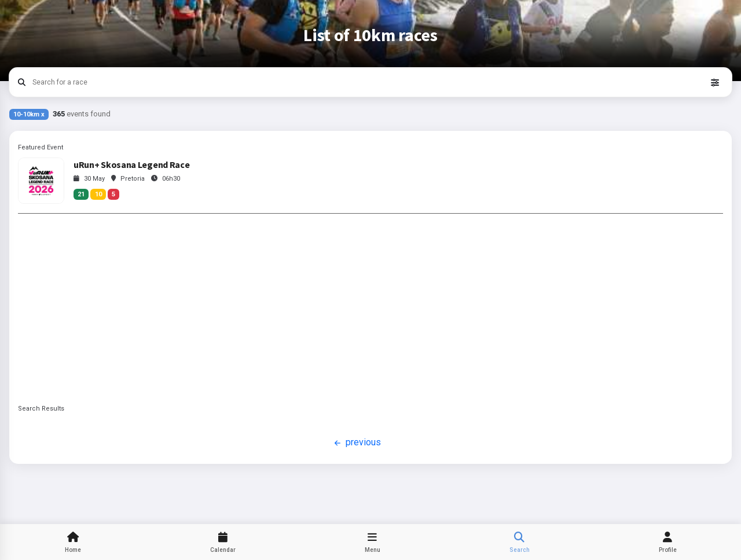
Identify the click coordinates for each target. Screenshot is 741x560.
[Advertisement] (370, 309)
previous (356, 443)
